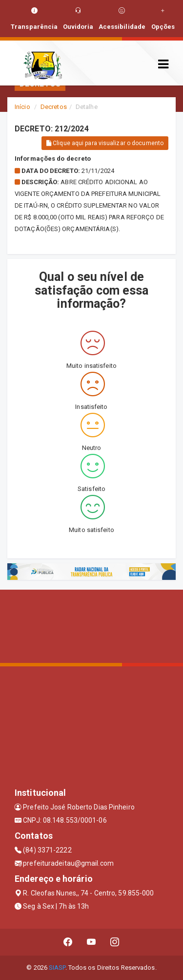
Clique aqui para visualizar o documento (105, 143)
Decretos (54, 107)
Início (22, 107)
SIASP (57, 968)
